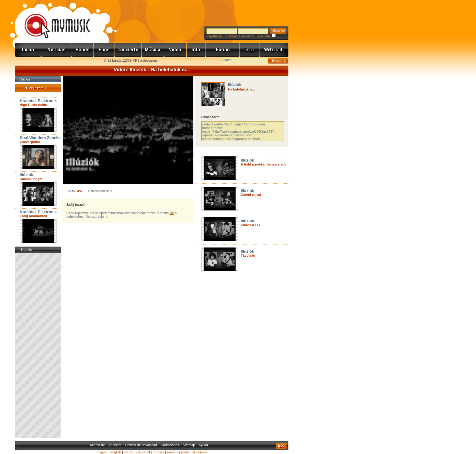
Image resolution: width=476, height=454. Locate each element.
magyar (102, 452)
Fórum (223, 50)
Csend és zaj (251, 195)
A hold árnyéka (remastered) (263, 164)
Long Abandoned (33, 216)
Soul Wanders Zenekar (41, 138)
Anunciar (115, 445)
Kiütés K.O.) (250, 225)
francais (159, 452)
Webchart (274, 50)
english (116, 452)
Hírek (57, 50)
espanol (144, 452)
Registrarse (214, 36)
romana (173, 452)
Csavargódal (30, 142)
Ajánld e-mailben (79, 61)
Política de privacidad (141, 445)
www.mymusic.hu (52, 20)
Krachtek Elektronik (38, 101)
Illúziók (26, 175)
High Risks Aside (33, 105)
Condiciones (170, 445)
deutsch (130, 452)
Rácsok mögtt (31, 179)
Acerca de (97, 445)
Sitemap (189, 445)
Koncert (128, 50)
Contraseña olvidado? (239, 36)
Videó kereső (38, 88)
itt (106, 217)
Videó (175, 50)
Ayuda (203, 445)
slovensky (200, 452)
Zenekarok (83, 50)
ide (172, 213)
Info (196, 50)
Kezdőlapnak (53, 61)
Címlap (28, 50)
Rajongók (104, 50)
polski (185, 452)
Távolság (248, 255)
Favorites (28, 61)
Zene (153, 50)
